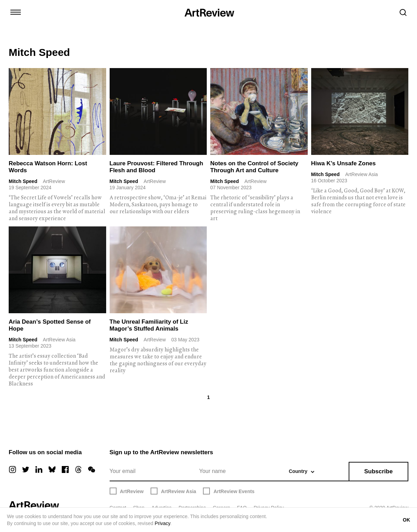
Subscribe (378, 471)
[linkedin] (39, 469)
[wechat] (92, 469)
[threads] (78, 469)
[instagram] (12, 469)
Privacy (163, 523)
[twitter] (26, 469)
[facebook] (65, 469)
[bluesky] (52, 469)
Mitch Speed (23, 181)
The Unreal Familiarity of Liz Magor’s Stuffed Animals (149, 325)
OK (406, 520)
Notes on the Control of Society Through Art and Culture (254, 167)
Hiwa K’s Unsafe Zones (343, 163)
